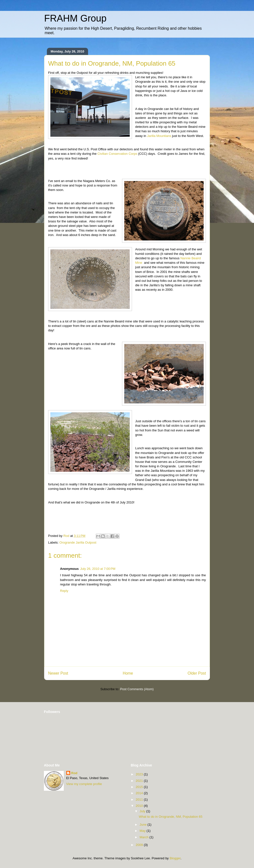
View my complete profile (84, 784)
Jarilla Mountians (160, 136)
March (145, 837)
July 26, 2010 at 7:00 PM (98, 569)
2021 (140, 781)
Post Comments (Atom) (137, 689)
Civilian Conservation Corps (117, 154)
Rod (74, 773)
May (143, 831)
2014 (140, 793)
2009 (140, 845)
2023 (140, 774)
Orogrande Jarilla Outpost (78, 542)
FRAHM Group (75, 18)
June (144, 825)
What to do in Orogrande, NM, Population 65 (171, 817)
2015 (140, 787)
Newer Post (58, 673)
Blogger (175, 858)
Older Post (197, 673)
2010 (140, 806)
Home (128, 673)
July (143, 811)
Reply (64, 591)
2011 (140, 800)
